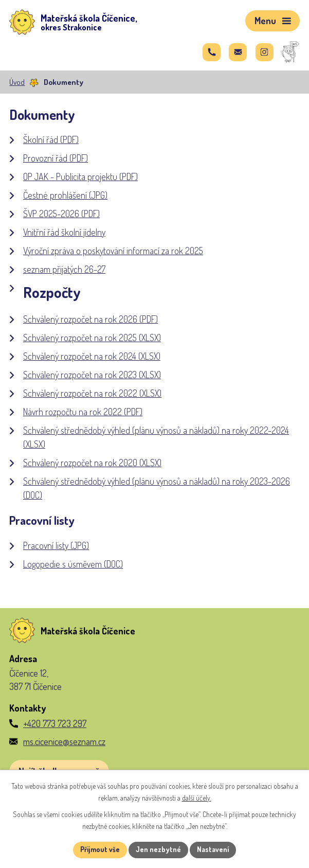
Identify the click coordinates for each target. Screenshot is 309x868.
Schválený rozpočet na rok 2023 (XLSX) (92, 375)
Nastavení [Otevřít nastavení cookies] (213, 850)
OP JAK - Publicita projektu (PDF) (80, 176)
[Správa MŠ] (291, 52)
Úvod (17, 82)
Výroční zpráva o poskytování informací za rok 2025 (113, 251)
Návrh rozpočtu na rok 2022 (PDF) (83, 412)
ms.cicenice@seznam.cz (64, 741)
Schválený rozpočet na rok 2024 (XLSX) (92, 356)
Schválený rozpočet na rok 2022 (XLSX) (92, 393)
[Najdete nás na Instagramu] (265, 52)
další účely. (197, 798)
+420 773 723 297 (55, 723)
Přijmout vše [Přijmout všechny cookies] (99, 850)
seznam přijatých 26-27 (64, 269)
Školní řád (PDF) (51, 139)
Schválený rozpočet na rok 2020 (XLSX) (92, 463)
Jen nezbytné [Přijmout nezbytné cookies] (158, 850)
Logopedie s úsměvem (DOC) (73, 564)
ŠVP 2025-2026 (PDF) (61, 214)
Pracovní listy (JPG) (56, 545)
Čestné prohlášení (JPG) (65, 195)
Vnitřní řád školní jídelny (64, 232)
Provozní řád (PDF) (56, 158)
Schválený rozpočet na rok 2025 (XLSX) (92, 338)
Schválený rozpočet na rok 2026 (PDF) (90, 319)
